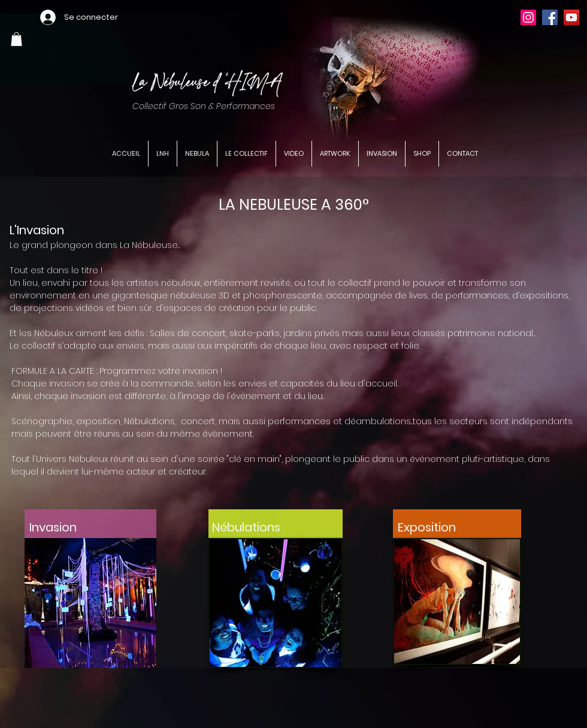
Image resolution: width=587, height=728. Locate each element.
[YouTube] (571, 17)
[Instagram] (528, 17)
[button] (16, 39)
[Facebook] (550, 17)
